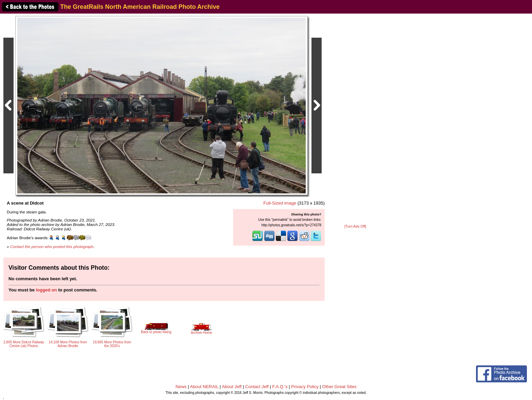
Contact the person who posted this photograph (52, 246)
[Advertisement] (355, 119)
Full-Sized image (280, 203)
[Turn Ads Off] (355, 226)
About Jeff (232, 387)
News (181, 387)
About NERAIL (204, 387)
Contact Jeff (257, 387)
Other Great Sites (339, 387)
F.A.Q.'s (280, 387)
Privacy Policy (305, 387)
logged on (46, 290)
